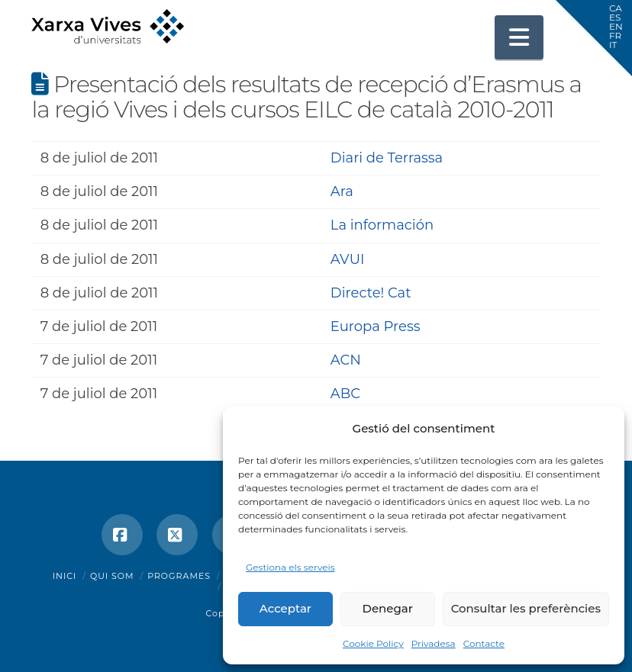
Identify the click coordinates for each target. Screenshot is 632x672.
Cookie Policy (373, 643)
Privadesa (434, 643)
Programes (179, 576)
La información (382, 225)
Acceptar (285, 608)
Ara (342, 191)
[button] (519, 37)
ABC (345, 394)
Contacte (484, 643)
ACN (346, 360)
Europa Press (376, 326)
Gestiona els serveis (290, 567)
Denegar (388, 608)
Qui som (112, 576)
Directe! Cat (371, 293)
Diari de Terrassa (387, 158)
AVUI (348, 259)
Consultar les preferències (526, 608)
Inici (65, 576)
